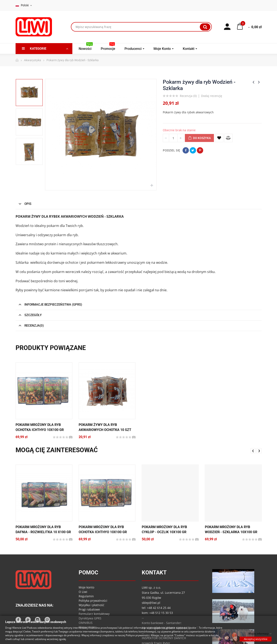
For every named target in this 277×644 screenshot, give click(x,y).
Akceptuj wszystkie (256, 639)
